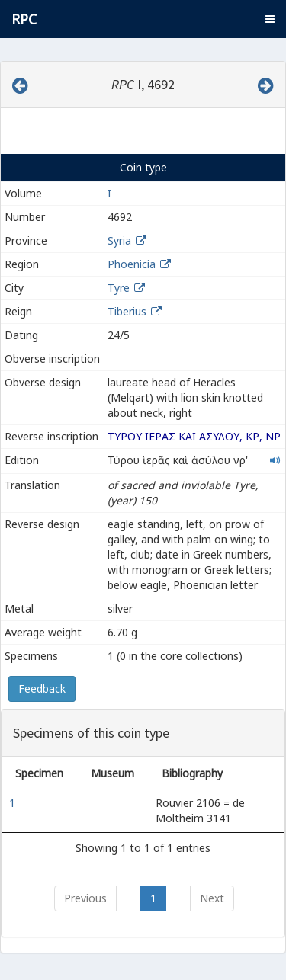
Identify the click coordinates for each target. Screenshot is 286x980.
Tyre (119, 288)
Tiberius (127, 311)
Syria (119, 240)
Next (212, 898)
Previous (85, 898)
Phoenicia (132, 264)
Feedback (42, 689)
